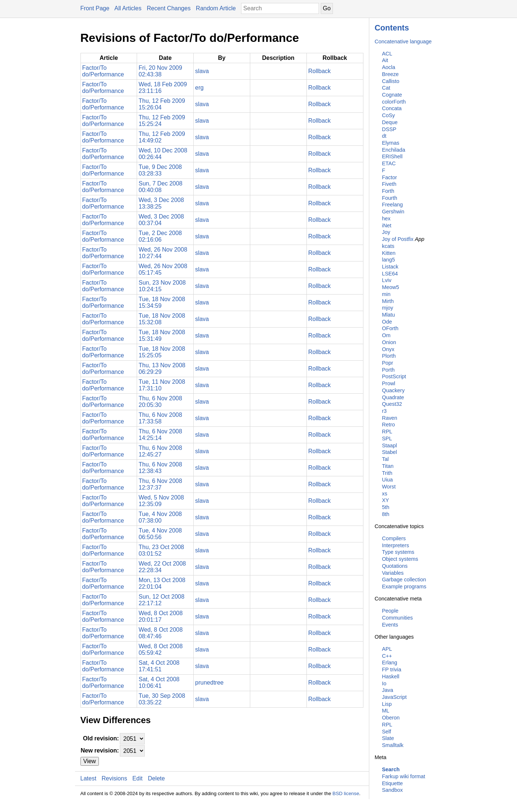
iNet (387, 225)
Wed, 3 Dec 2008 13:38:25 (161, 203)
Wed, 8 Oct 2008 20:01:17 (161, 616)
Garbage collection (404, 580)
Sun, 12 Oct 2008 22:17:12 (161, 600)
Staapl (390, 445)
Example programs (404, 587)
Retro (389, 425)
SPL (387, 439)
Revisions (114, 778)
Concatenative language (403, 41)
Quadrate (393, 397)
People (390, 611)
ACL (387, 54)
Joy (386, 232)
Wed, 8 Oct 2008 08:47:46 (161, 633)
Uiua (388, 480)
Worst (389, 487)
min (386, 294)
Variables (393, 573)
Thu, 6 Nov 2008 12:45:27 (160, 451)
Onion (389, 342)
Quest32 (392, 404)
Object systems (400, 559)
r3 (385, 411)
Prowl (389, 383)
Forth (388, 191)
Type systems (398, 552)
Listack (390, 267)
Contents (392, 28)
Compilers (394, 538)
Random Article (216, 8)
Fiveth (389, 184)
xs (385, 494)
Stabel (390, 452)
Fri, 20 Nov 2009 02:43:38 (160, 71)
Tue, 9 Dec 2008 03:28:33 (160, 170)
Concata (392, 108)
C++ (387, 656)
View (90, 761)
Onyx (388, 349)
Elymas (391, 143)
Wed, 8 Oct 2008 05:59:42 (161, 649)
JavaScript (394, 697)
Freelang (393, 205)
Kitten (389, 253)
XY (386, 500)
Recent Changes (168, 8)
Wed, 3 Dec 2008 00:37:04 (161, 220)
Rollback (319, 71)
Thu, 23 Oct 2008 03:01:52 (161, 550)
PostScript (394, 376)
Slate (388, 738)
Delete (156, 778)
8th (386, 514)
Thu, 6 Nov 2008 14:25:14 (160, 435)
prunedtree (209, 683)
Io (384, 683)
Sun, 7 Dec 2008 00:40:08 (160, 187)
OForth (390, 328)
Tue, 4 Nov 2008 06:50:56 (160, 534)
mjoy (388, 308)
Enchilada (394, 150)
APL (387, 649)
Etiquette (393, 783)
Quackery (394, 390)
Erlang (390, 663)
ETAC (389, 163)
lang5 (389, 260)
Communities (398, 618)
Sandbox (393, 790)
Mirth (388, 301)
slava (202, 71)
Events (390, 625)
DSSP (389, 129)
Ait (385, 60)
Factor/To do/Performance (103, 71)
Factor (390, 177)
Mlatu (389, 315)
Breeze (391, 74)
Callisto (391, 81)
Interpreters (396, 545)
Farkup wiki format (404, 776)
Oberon (391, 718)
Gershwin (393, 212)
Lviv (387, 280)
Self (387, 732)
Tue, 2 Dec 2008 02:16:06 (160, 236)
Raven (390, 418)
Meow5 (391, 287)
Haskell (391, 676)
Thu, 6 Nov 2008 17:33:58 (160, 418)
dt (384, 136)
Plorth (389, 356)
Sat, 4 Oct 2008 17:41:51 (159, 666)
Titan (388, 466)
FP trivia (392, 670)
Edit (137, 778)
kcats (388, 246)
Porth (388, 370)
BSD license (346, 793)
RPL (387, 432)
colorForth (394, 102)
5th (386, 507)
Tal (385, 459)
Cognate (392, 95)
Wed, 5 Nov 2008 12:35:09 (161, 501)
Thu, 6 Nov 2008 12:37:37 (160, 484)
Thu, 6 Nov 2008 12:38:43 (160, 468)
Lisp (387, 704)
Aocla (389, 67)
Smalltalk (393, 745)
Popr (388, 363)
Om (386, 335)
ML (386, 711)
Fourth (390, 198)
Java (388, 690)
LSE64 (390, 274)
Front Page (95, 8)
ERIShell (392, 156)
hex (386, 219)
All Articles (128, 8)
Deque (390, 122)
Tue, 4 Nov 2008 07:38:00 (160, 517)
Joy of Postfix (398, 239)
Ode (387, 322)
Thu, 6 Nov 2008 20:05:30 (160, 402)
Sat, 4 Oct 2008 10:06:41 (159, 683)
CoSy (389, 115)
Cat (386, 88)
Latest (89, 778)
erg (199, 88)
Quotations (395, 566)
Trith (387, 473)
